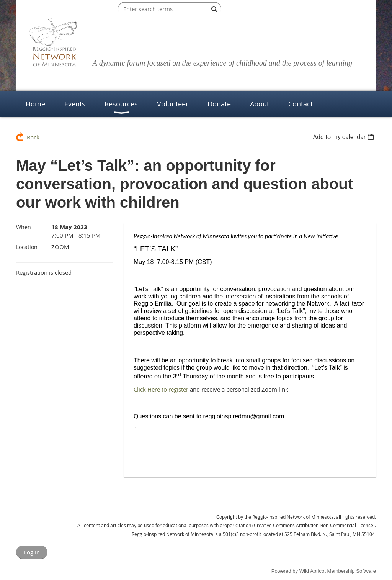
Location (27, 247)
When (24, 227)
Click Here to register (161, 389)
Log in (32, 552)
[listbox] (344, 137)
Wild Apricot (313, 571)
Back (33, 137)
